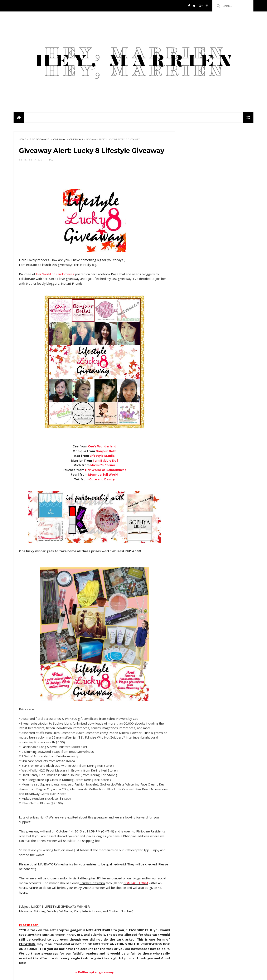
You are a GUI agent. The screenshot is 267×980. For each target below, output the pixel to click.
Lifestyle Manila (102, 456)
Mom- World (103, 474)
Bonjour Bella (106, 451)
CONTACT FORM (136, 883)
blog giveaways (39, 139)
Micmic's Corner (103, 465)
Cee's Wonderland (102, 446)
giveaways (76, 139)
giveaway (59, 139)
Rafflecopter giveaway (94, 972)
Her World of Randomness (55, 274)
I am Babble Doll (105, 460)
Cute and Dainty (102, 479)
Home (22, 139)
